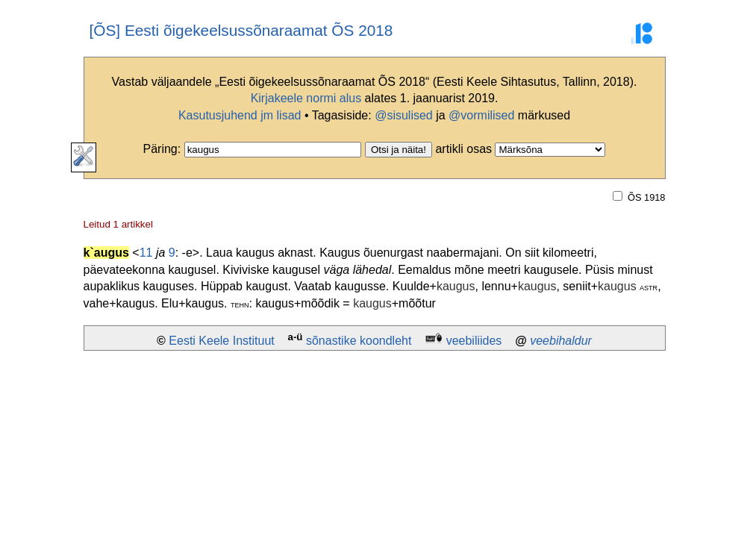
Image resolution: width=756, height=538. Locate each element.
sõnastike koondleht (359, 341)
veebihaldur (561, 341)
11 (146, 253)
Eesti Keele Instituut (221, 341)
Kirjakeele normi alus (306, 98)
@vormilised (481, 115)
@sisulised (404, 115)
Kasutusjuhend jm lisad (240, 115)
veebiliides (474, 341)
